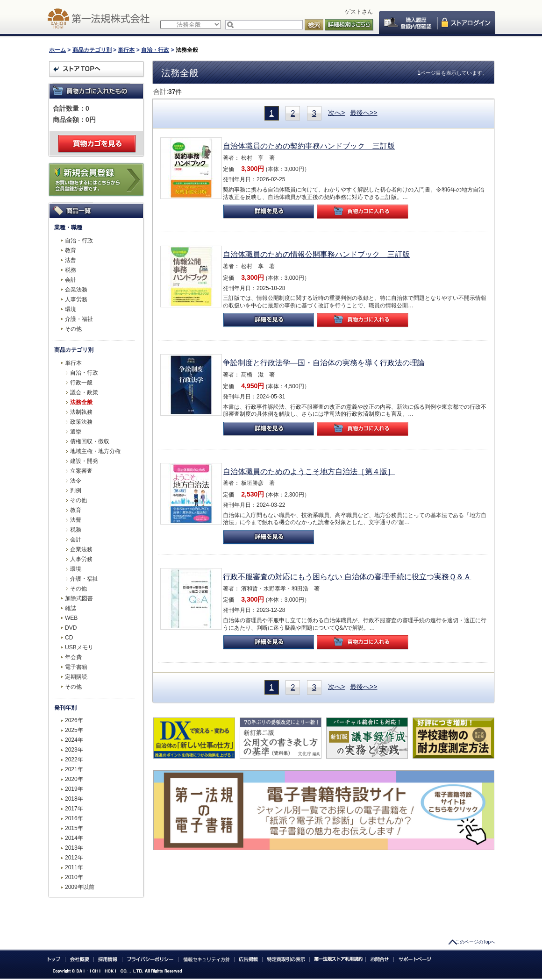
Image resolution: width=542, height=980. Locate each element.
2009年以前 (80, 887)
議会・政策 (84, 392)
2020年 (74, 779)
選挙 (76, 432)
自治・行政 (155, 50)
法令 (76, 481)
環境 (71, 309)
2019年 (74, 789)
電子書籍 (76, 667)
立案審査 (81, 471)
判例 (76, 490)
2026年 (74, 720)
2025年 (74, 730)
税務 (71, 270)
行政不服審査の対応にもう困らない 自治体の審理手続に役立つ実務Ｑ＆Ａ (347, 577)
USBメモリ (79, 647)
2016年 (74, 818)
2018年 (74, 799)
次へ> (336, 113)
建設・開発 (84, 461)
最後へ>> (364, 113)
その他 (73, 329)
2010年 (74, 877)
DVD (71, 628)
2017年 (74, 809)
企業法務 (76, 290)
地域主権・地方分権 (95, 451)
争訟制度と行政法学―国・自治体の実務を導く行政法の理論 (324, 363)
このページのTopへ (475, 942)
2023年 (74, 750)
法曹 (71, 260)
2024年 (74, 740)
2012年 (74, 858)
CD (69, 638)
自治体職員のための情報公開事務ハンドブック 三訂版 (316, 254)
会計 (71, 280)
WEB (71, 618)
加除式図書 (79, 598)
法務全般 (81, 402)
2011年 (74, 867)
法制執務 (81, 412)
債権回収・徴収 (90, 441)
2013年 (74, 848)
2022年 (74, 760)
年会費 (73, 657)
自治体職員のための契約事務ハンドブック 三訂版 (309, 146)
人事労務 (76, 299)
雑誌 (71, 608)
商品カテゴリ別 (92, 50)
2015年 (74, 828)
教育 (71, 250)
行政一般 (81, 383)
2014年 (74, 838)
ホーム (57, 50)
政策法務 (81, 422)
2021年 (74, 769)
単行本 (126, 50)
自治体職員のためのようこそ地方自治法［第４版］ (309, 472)
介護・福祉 (79, 319)
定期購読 (76, 677)
